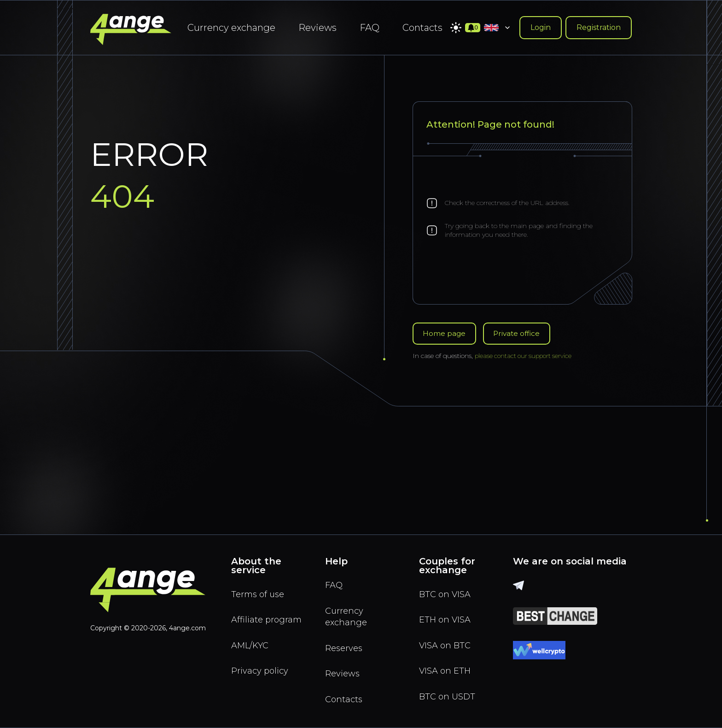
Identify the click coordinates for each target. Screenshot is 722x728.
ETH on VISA (447, 615)
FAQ (370, 28)
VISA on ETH (447, 669)
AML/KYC (252, 655)
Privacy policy (262, 681)
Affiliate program (251, 622)
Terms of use (260, 588)
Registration (599, 27)
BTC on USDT (449, 695)
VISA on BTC (447, 642)
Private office (520, 334)
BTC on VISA (447, 588)
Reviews (317, 28)
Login (541, 27)
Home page (445, 334)
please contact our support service (525, 357)
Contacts (422, 28)
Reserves (346, 646)
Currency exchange (231, 28)
